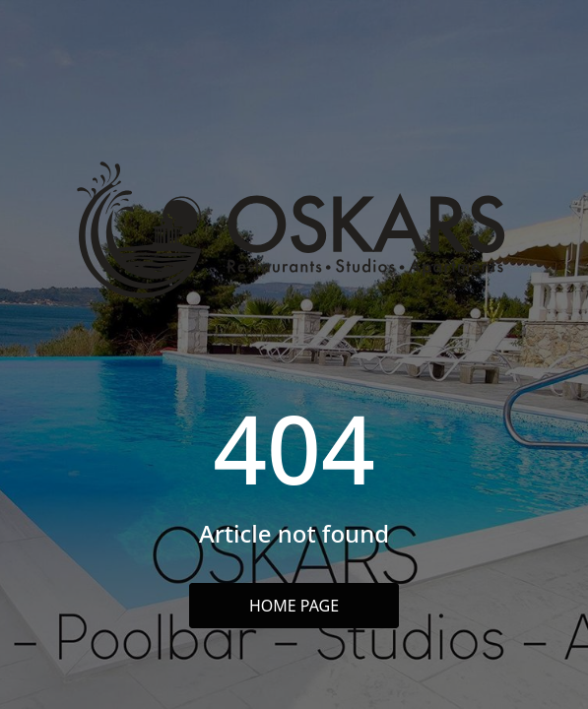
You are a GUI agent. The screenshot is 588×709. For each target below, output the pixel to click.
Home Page (294, 606)
